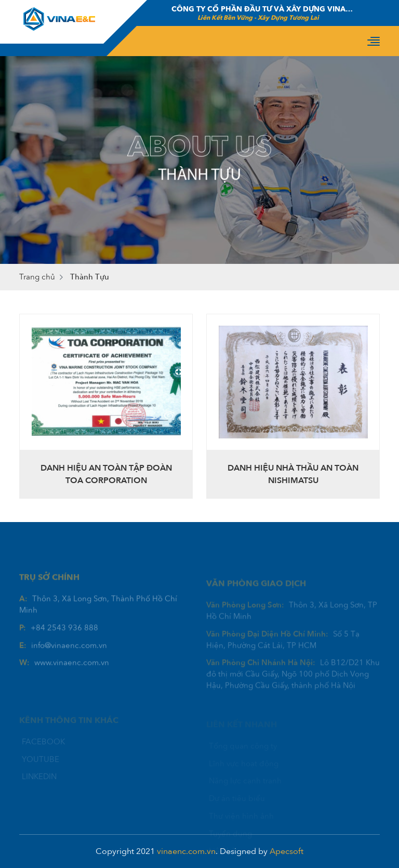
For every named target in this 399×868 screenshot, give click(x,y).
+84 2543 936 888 (64, 639)
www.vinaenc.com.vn (72, 674)
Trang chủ (37, 277)
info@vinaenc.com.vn (69, 657)
